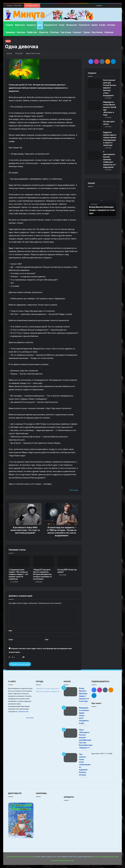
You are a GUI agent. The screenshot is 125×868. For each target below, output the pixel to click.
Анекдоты (31, 25)
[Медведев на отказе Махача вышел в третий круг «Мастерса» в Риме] (95, 105)
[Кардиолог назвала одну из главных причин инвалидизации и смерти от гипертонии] (95, 136)
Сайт (47, 640)
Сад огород (66, 32)
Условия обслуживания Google (62, 860)
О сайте (10, 857)
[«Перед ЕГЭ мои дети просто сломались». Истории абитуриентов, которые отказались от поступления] (43, 562)
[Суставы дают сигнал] (95, 125)
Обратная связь (28, 857)
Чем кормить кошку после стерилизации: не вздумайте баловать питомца (85, 765)
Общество (44, 32)
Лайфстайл (32, 32)
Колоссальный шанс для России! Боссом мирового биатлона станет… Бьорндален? (109, 88)
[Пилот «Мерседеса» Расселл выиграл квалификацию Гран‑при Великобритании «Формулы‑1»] (70, 733)
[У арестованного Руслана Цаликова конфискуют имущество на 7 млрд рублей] (95, 155)
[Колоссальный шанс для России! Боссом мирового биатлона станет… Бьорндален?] (95, 83)
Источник (74, 490)
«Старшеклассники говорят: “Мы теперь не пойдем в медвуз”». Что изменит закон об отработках (18, 574)
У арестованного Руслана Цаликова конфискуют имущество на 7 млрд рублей (110, 159)
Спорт (62, 25)
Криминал (10, 32)
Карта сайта (17, 857)
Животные (20, 25)
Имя (11, 631)
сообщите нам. (23, 712)
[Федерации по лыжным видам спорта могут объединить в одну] (70, 711)
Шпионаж (109, 32)
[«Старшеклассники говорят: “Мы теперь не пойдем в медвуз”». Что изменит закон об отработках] (19, 562)
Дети (40, 25)
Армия (94, 25)
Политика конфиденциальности (105, 857)
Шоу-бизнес (97, 32)
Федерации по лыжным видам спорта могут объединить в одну (84, 715)
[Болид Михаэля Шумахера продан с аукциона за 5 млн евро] (70, 692)
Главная (10, 25)
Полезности (84, 25)
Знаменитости (51, 25)
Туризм (87, 32)
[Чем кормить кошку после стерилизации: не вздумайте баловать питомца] (70, 758)
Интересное (72, 25)
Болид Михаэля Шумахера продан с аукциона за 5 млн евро (101, 210)
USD (102, 754)
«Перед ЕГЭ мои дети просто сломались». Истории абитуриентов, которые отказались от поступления (42, 574)
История (111, 25)
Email (11, 640)
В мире (102, 25)
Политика (54, 32)
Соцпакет (77, 32)
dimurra (10, 53)
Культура (21, 32)
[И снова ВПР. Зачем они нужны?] (68, 562)
